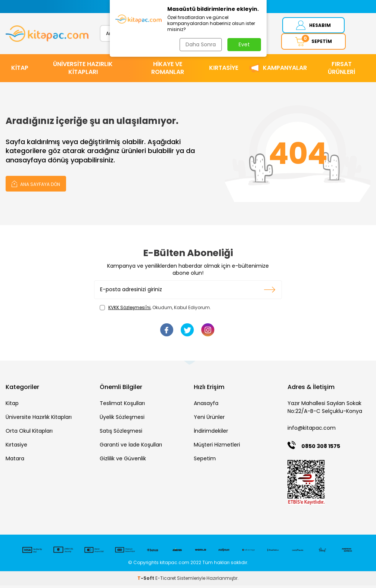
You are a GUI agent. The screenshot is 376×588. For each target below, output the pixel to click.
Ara (231, 35)
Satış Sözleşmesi (121, 434)
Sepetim (205, 461)
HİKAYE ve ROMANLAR (168, 71)
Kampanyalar (285, 71)
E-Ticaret (166, 581)
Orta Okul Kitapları (29, 434)
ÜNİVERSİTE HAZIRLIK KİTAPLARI (83, 71)
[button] (114, 7)
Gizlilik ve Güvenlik (123, 461)
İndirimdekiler (211, 434)
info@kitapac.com (312, 431)
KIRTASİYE (224, 71)
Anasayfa (206, 406)
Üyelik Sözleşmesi (122, 420)
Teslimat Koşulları (122, 406)
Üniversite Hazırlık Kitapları (39, 420)
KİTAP (20, 71)
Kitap (12, 406)
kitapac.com (175, 565)
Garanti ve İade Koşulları (131, 448)
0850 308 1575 (321, 449)
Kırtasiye (16, 448)
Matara (15, 461)
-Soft (146, 581)
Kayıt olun (270, 292)
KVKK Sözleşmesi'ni (129, 310)
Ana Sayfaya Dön (36, 186)
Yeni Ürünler (209, 420)
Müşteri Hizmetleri (217, 448)
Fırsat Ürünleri (341, 71)
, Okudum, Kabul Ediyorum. (155, 310)
